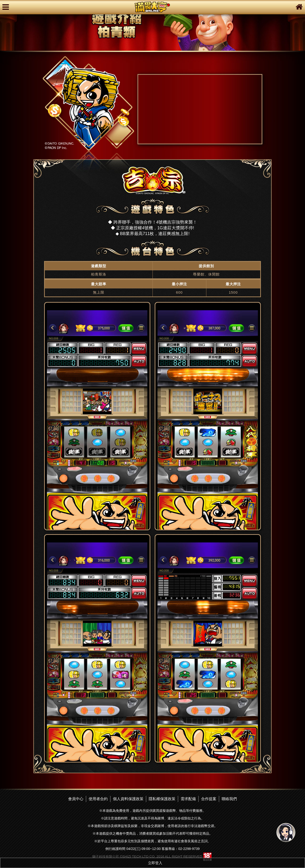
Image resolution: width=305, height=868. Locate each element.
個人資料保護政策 (128, 799)
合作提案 (209, 799)
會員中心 (76, 799)
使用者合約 (98, 799)
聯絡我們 (229, 799)
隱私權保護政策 (162, 799)
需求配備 (188, 799)
